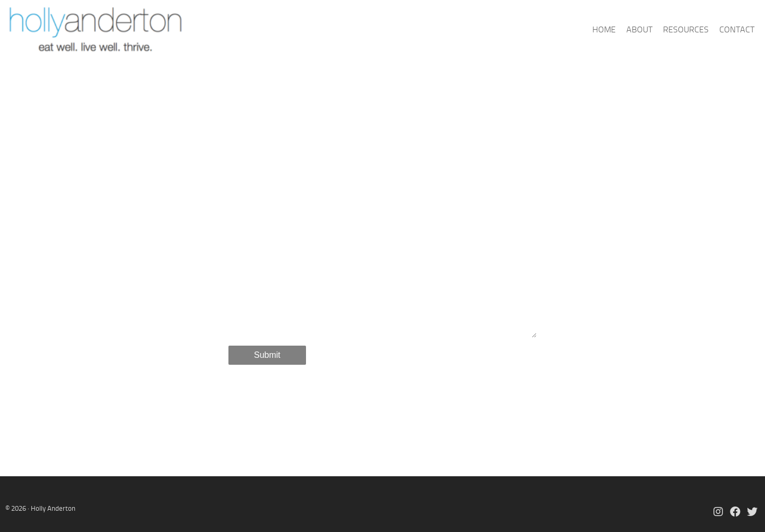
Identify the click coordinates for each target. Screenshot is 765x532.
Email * (246, 219)
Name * (244, 187)
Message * (251, 250)
